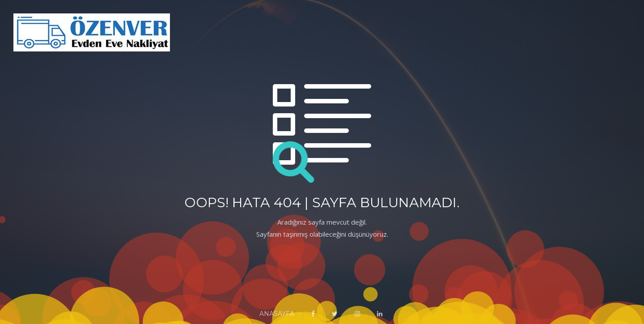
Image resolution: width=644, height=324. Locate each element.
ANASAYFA (277, 314)
